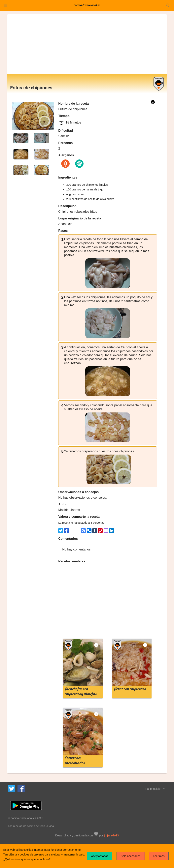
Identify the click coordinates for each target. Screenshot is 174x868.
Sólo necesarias (131, 856)
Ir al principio (155, 789)
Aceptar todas (100, 856)
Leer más (159, 856)
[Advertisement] (87, 44)
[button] (6, 6)
